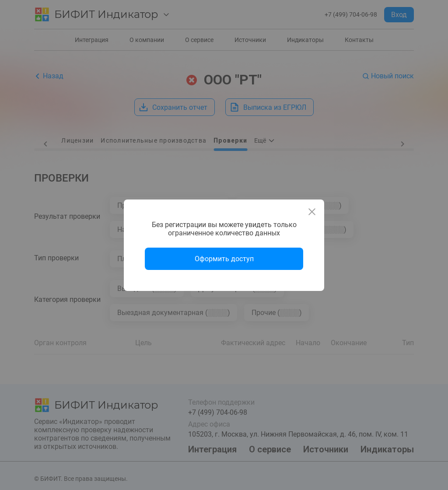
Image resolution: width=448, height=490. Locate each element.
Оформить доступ (224, 259)
